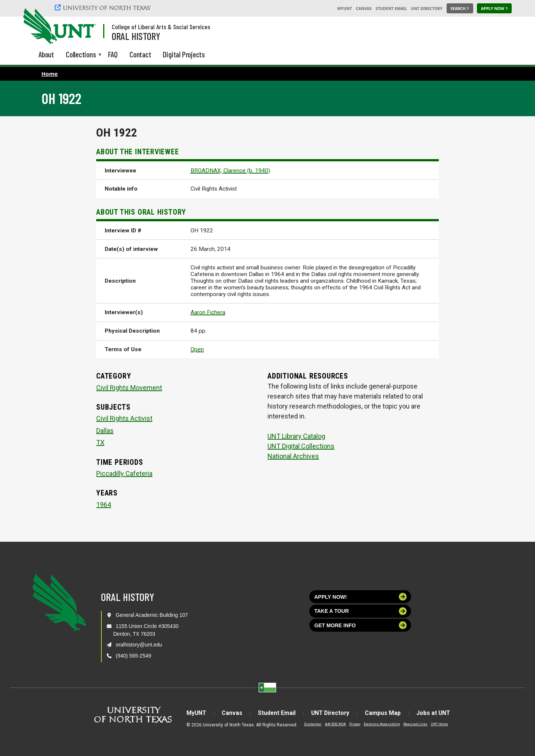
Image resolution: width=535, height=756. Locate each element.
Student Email (391, 9)
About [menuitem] (46, 54)
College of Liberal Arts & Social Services (161, 27)
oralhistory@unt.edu (139, 645)
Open (197, 349)
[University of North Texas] (104, 7)
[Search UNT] (460, 9)
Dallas (105, 431)
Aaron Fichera (208, 312)
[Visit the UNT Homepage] (84, 27)
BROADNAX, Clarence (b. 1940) (230, 171)
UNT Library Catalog (296, 436)
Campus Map (385, 713)
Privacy (351, 724)
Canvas (364, 9)
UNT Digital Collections (301, 446)
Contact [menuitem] (140, 54)
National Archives (293, 456)
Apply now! (361, 597)
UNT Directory (427, 9)
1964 (104, 505)
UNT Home (435, 724)
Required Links (411, 724)
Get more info (361, 625)
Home (50, 74)
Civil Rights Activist (124, 418)
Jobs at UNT (436, 713)
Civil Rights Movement (129, 388)
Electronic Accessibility (378, 724)
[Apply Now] (494, 9)
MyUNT (344, 9)
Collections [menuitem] (81, 55)
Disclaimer (309, 724)
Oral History (136, 36)
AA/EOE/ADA (331, 724)
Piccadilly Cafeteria (124, 473)
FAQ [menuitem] (113, 54)
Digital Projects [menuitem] (184, 54)
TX (100, 442)
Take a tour (361, 611)
